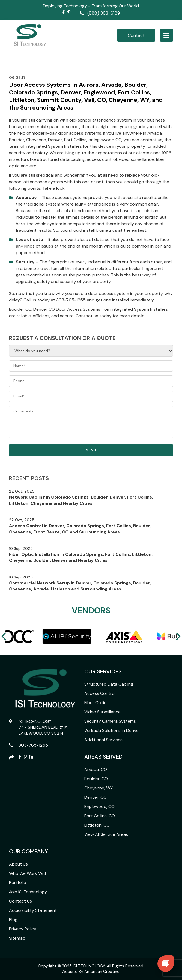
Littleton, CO (97, 825)
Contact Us (20, 901)
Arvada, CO (96, 769)
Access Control (100, 693)
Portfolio (18, 883)
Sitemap (17, 938)
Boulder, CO (96, 779)
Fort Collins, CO (100, 816)
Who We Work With (28, 873)
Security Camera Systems (110, 721)
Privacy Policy (23, 929)
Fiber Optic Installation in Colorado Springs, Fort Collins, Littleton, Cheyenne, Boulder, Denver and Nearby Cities (81, 557)
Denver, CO (96, 797)
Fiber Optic (95, 703)
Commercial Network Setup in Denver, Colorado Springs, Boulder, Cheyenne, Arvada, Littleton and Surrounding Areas (80, 586)
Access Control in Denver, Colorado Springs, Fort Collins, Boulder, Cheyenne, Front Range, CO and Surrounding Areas (80, 529)
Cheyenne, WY (99, 788)
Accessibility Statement (33, 910)
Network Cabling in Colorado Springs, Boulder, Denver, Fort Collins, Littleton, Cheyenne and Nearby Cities (81, 500)
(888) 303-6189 (103, 13)
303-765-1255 (33, 745)
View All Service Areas (106, 834)
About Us (18, 864)
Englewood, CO (99, 806)
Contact (136, 35)
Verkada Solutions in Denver (112, 730)
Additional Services (103, 740)
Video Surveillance (102, 712)
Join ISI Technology (28, 892)
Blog (13, 920)
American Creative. (102, 972)
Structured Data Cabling (109, 684)
